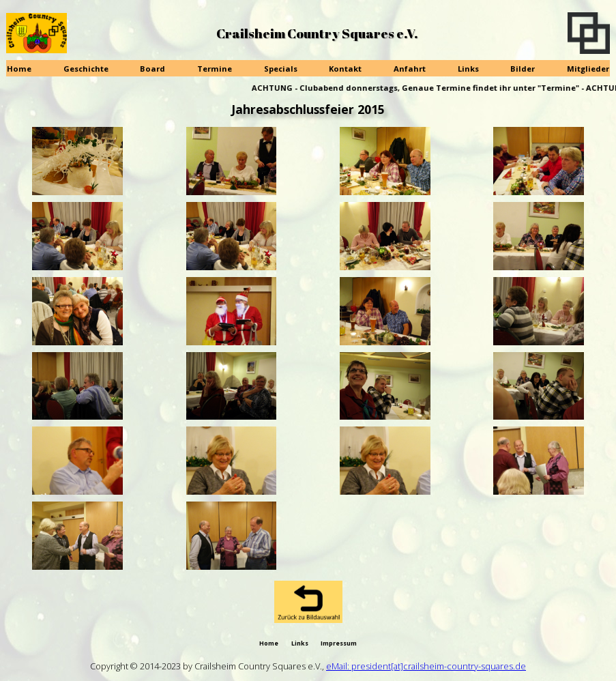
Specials (281, 69)
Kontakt (345, 69)
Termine (215, 69)
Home (19, 69)
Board (152, 69)
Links (468, 69)
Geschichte (86, 69)
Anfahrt (410, 69)
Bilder (523, 69)
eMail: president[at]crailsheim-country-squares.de (426, 666)
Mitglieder (588, 69)
